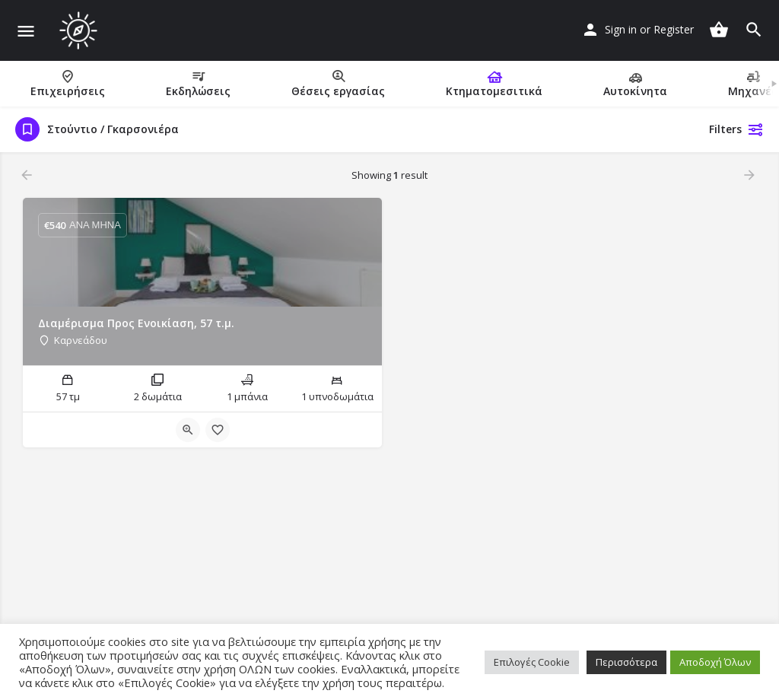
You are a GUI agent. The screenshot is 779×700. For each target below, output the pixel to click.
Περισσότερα (626, 662)
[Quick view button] (188, 430)
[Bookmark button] (218, 430)
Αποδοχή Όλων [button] (715, 662)
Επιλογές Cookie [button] (532, 662)
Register (674, 29)
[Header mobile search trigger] (754, 30)
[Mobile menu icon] (26, 31)
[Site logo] (80, 30)
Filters (736, 129)
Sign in (621, 29)
